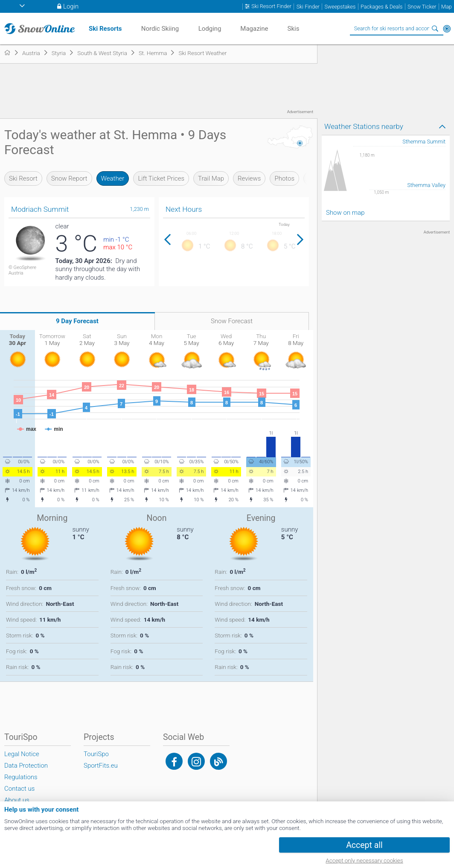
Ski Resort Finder (271, 6)
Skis (294, 29)
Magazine (254, 29)
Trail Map (211, 178)
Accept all (364, 845)
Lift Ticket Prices (161, 178)
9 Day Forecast (77, 321)
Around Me (447, 29)
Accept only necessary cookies (364, 860)
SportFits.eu (101, 766)
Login (71, 6)
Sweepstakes (340, 7)
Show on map (345, 213)
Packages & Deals (381, 7)
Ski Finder (308, 7)
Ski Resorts (105, 29)
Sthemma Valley (426, 185)
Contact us (19, 789)
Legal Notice (22, 754)
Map (447, 7)
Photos (284, 178)
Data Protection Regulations (26, 771)
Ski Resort (23, 178)
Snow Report (69, 178)
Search (435, 29)
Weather (113, 178)
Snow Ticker (422, 7)
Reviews (249, 178)
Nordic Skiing (160, 29)
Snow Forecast (232, 321)
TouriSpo (96, 754)
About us (17, 800)
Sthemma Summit (424, 142)
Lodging (210, 29)
